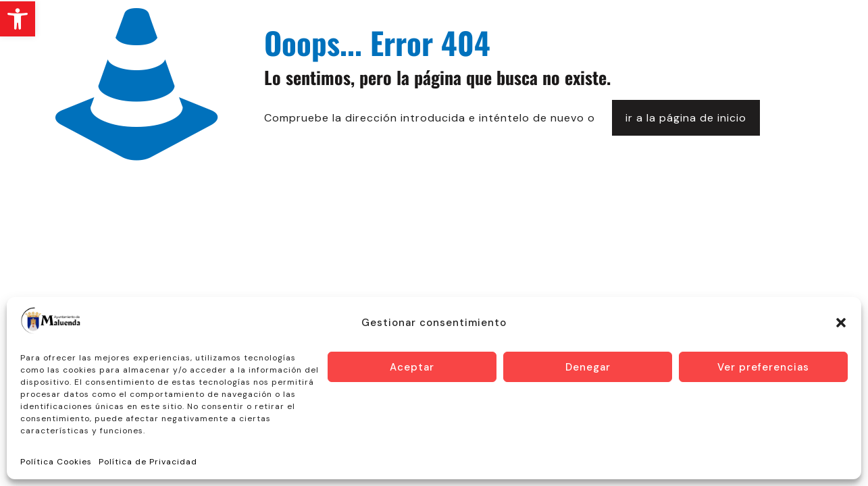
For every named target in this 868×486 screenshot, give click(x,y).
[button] (18, 19)
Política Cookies (56, 462)
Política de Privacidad (148, 462)
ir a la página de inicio (686, 118)
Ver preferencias (763, 367)
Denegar (588, 367)
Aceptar (412, 367)
